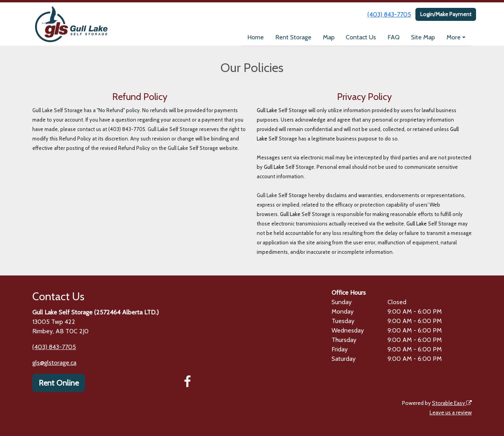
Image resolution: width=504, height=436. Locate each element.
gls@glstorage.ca (54, 363)
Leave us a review (451, 412)
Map (329, 37)
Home (256, 37)
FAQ (394, 37)
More (454, 37)
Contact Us (361, 37)
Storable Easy (452, 403)
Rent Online (59, 383)
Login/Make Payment (446, 14)
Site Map (423, 37)
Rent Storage (293, 37)
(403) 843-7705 (389, 14)
